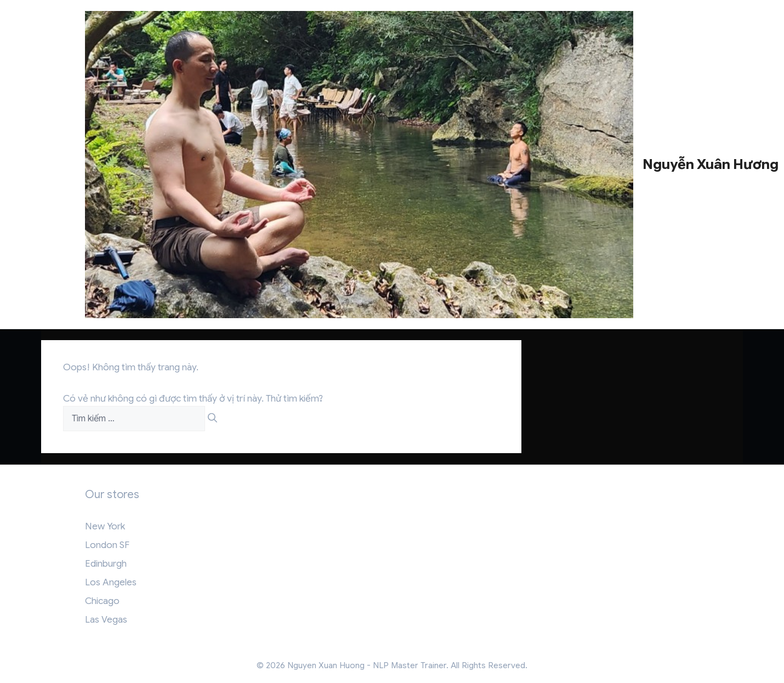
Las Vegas (106, 620)
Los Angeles (111, 582)
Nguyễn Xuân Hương (711, 164)
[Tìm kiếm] (212, 419)
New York (105, 526)
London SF (107, 545)
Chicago (102, 601)
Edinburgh (106, 564)
